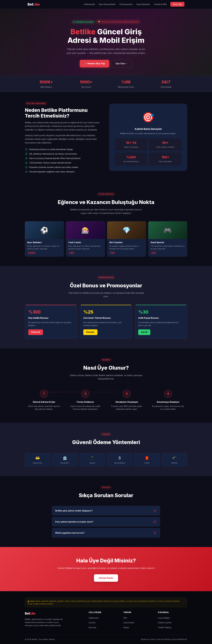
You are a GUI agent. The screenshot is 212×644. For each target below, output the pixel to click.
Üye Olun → (122, 63)
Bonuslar (93, 628)
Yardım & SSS (160, 4)
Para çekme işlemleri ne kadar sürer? (106, 523)
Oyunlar (92, 623)
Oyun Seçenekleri (107, 4)
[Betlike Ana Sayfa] (34, 4)
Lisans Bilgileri (164, 618)
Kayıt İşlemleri (143, 4)
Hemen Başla (106, 579)
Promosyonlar (126, 4)
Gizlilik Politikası (165, 628)
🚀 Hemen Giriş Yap (95, 63)
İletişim (126, 628)
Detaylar (90, 333)
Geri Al (144, 333)
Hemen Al (36, 333)
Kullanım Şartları (165, 623)
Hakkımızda (89, 4)
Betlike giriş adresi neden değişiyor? (106, 511)
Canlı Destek (129, 623)
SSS (125, 618)
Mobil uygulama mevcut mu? (106, 534)
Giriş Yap (177, 4)
